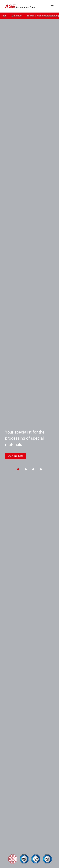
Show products (15, 456)
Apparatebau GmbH (21, 6)
